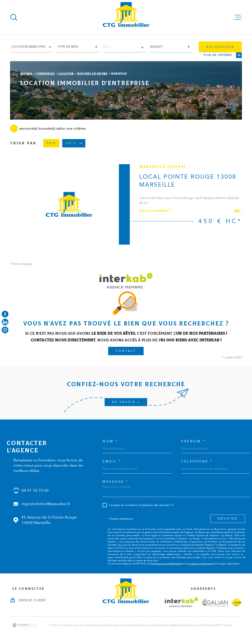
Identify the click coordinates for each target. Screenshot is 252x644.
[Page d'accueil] (126, 17)
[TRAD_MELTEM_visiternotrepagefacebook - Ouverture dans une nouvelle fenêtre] (5, 314)
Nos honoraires (130, 625)
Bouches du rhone (92, 74)
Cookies (228, 625)
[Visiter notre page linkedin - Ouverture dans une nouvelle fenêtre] (5, 322)
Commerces (45, 74)
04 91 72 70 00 (35, 490)
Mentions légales (167, 625)
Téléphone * (197, 461)
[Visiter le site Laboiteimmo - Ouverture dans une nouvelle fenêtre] (25, 625)
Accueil (26, 74)
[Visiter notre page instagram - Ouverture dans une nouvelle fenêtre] (5, 330)
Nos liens (195, 625)
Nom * (110, 441)
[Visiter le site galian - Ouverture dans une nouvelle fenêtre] (215, 602)
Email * (112, 461)
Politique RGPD (212, 625)
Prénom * (193, 441)
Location (66, 74)
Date (74, 143)
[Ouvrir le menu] (238, 17)
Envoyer (228, 519)
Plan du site (148, 625)
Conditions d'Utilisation (201, 564)
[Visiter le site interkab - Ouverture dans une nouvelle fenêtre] (181, 602)
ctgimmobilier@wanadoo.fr (46, 504)
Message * (115, 482)
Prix (51, 143)
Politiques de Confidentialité (166, 564)
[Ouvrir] (14, 17)
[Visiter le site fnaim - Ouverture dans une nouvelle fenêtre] (237, 602)
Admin (184, 625)
